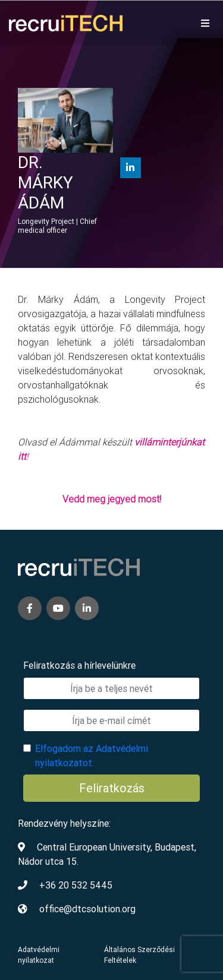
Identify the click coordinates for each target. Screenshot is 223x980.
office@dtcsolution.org (87, 909)
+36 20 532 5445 (76, 885)
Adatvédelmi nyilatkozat (39, 955)
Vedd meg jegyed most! (112, 499)
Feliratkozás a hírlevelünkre (79, 665)
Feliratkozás (112, 788)
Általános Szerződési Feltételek (139, 955)
